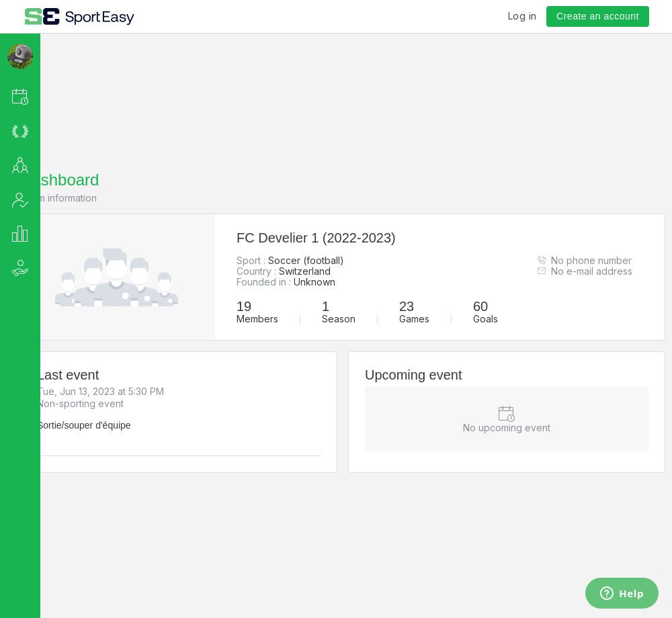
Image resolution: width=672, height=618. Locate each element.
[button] (38, 96)
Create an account (598, 16)
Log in (522, 16)
